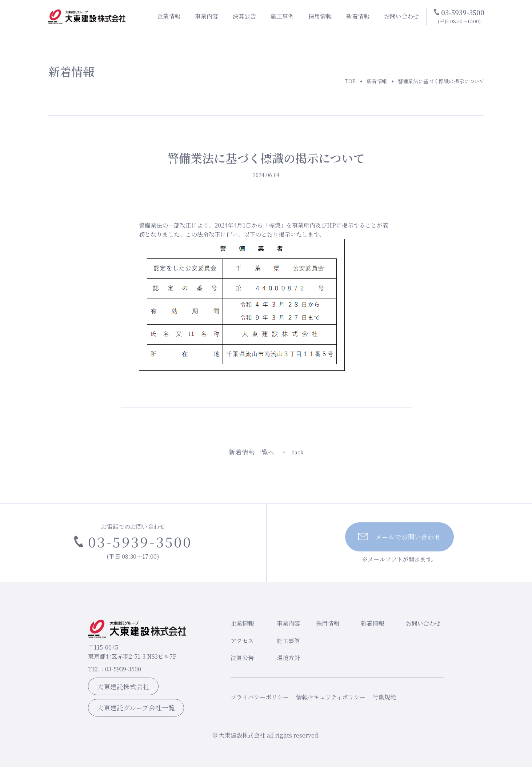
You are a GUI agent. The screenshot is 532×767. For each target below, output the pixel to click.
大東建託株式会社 (123, 686)
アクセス (242, 641)
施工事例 (282, 16)
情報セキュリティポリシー (331, 697)
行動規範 (384, 697)
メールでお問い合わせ (399, 537)
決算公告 (244, 16)
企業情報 (169, 16)
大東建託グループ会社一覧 (136, 708)
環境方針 (288, 658)
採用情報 (320, 16)
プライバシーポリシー (260, 697)
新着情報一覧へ (266, 452)
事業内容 (207, 16)
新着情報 (358, 16)
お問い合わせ (401, 16)
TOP (350, 81)
